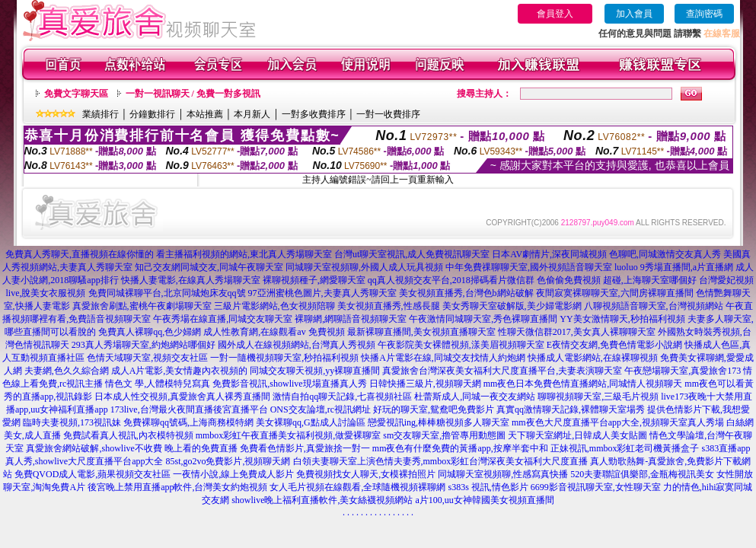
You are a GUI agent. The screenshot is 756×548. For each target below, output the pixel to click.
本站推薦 (205, 114)
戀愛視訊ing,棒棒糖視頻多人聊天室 (439, 422)
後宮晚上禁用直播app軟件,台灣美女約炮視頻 (177, 487)
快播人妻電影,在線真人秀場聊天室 (191, 280)
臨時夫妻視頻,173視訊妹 (72, 422)
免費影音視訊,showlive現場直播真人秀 (289, 384)
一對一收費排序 (388, 114)
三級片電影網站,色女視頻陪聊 (274, 306)
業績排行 (100, 114)
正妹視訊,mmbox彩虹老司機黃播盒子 (625, 448)
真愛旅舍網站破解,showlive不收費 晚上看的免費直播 (131, 448)
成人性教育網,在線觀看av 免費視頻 (274, 332)
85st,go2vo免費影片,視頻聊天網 (228, 461)
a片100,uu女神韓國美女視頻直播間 (485, 500)
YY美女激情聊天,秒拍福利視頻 (622, 319)
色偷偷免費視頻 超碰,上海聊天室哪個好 (617, 280)
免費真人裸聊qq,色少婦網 (150, 332)
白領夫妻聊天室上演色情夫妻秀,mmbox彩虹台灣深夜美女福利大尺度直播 (441, 461)
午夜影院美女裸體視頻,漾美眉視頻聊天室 (461, 345)
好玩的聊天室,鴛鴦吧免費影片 (434, 409)
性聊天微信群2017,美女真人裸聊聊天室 (577, 332)
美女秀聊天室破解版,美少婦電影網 (512, 306)
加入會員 (634, 14)
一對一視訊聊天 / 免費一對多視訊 (193, 94)
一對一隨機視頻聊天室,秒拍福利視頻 (284, 358)
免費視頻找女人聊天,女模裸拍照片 (366, 474)
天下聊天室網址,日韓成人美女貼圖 (577, 435)
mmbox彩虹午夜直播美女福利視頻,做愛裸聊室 (289, 435)
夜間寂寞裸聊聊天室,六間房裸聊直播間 (615, 293)
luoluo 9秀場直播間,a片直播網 (674, 267)
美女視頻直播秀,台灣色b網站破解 (466, 293)
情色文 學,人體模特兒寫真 (158, 384)
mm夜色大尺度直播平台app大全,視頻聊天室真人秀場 (618, 422)
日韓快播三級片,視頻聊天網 (425, 384)
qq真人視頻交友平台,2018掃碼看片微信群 (451, 280)
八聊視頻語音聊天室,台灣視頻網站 (654, 306)
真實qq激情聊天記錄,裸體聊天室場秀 (571, 409)
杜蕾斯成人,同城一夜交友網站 (475, 397)
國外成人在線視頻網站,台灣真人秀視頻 (297, 345)
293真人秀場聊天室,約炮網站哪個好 (144, 345)
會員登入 (555, 14)
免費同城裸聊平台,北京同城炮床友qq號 (167, 293)
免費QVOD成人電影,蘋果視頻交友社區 (93, 474)
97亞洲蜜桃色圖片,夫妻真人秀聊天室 (322, 293)
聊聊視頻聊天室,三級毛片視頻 (598, 397)
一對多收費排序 (314, 114)
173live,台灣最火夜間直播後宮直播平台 (189, 409)
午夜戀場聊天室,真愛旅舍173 (683, 371)
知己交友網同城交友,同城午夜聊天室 (209, 267)
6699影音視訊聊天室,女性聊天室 (596, 487)
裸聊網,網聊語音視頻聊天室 (351, 319)
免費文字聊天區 (76, 94)
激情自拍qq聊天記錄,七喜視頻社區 (342, 397)
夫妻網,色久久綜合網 (67, 371)
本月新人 (252, 114)
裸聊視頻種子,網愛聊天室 (314, 280)
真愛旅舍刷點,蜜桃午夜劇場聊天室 (142, 306)
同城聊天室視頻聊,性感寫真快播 (503, 474)
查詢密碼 (704, 14)
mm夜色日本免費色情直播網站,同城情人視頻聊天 (583, 384)
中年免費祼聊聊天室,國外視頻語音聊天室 (529, 267)
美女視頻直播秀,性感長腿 (389, 306)
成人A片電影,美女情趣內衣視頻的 (180, 371)
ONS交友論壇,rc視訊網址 (321, 409)
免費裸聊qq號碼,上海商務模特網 (188, 422)
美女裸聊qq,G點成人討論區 (311, 422)
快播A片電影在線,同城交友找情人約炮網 (443, 358)
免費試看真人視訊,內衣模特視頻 (128, 435)
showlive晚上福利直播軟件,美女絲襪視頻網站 (322, 500)
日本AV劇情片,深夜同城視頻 (549, 254)
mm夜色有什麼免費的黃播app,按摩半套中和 (460, 448)
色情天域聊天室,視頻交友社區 (147, 358)
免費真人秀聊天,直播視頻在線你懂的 (80, 254)
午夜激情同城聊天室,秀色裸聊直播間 (483, 319)
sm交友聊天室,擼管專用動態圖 (444, 435)
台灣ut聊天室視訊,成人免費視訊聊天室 (412, 254)
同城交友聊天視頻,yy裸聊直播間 (315, 371)
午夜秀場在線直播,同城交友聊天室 (223, 319)
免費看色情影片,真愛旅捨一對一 (305, 448)
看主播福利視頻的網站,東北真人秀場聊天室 (244, 254)
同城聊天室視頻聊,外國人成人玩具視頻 (364, 267)
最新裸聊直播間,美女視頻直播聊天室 (421, 332)
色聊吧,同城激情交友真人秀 (665, 254)
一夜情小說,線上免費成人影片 (233, 474)
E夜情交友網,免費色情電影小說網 (614, 345)
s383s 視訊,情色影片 (488, 487)
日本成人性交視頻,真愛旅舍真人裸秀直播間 (182, 397)
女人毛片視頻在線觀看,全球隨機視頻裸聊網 (357, 487)
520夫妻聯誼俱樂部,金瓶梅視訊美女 (642, 474)
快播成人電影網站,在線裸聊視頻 (593, 358)
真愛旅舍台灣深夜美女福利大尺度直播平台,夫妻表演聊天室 (502, 371)
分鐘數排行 (152, 114)
